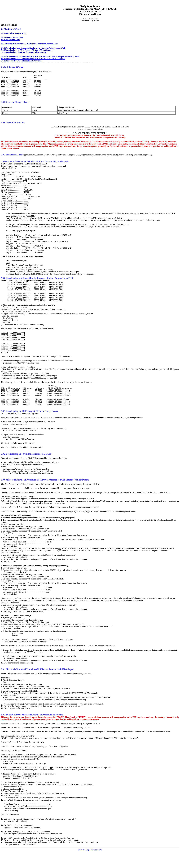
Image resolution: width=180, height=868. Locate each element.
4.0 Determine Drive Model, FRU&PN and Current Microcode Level (29, 44)
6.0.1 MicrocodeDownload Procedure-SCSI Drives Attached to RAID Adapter (33, 59)
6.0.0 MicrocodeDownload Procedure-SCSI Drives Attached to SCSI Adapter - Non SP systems (40, 56)
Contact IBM (97, 861)
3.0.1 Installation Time (10, 40)
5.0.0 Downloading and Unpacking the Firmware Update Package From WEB (33, 48)
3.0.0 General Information (12, 37)
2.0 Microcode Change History (14, 33)
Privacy (81, 861)
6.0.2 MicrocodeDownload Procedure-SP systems (21, 61)
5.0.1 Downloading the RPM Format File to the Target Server (26, 50)
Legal (88, 861)
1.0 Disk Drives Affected (11, 29)
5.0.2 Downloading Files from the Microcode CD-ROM (24, 52)
